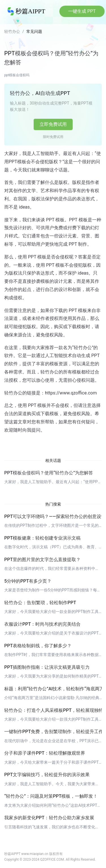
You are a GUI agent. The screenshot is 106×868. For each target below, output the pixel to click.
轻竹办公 (12, 31)
